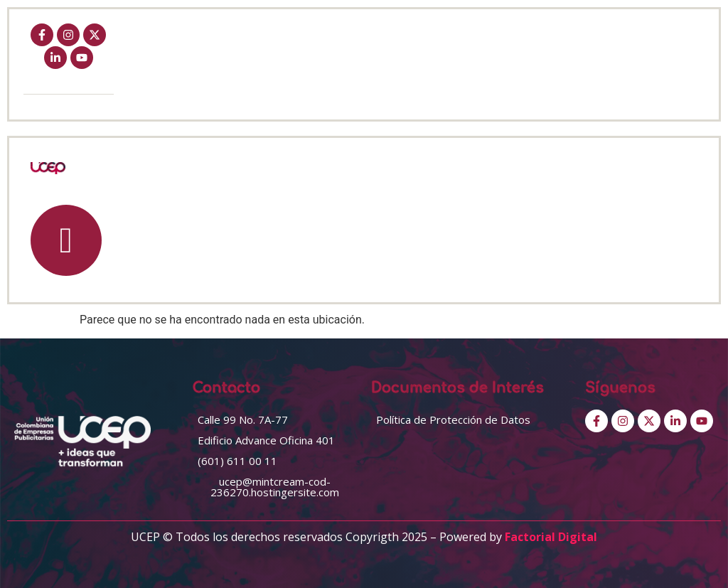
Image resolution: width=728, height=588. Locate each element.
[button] (243, 420)
